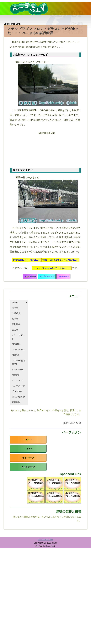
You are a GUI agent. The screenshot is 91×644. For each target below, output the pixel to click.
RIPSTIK (16, 344)
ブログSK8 (17, 391)
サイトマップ (28, 458)
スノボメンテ (18, 386)
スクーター (17, 380)
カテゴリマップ (28, 467)
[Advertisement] (47, 150)
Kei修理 (15, 375)
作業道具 (16, 313)
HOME (15, 302)
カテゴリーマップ (47, 276)
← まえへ (28, 449)
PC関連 (15, 355)
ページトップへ (46, 539)
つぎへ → (28, 439)
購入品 (15, 330)
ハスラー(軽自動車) (19, 362)
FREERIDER (18, 350)
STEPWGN (17, 369)
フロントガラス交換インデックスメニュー (60, 260)
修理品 (15, 319)
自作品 (15, 308)
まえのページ (30, 276)
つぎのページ (63, 276)
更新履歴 (16, 402)
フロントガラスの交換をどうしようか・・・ (52, 268)
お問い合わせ (18, 397)
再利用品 (16, 324)
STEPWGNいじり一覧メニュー (26, 260)
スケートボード (18, 337)
